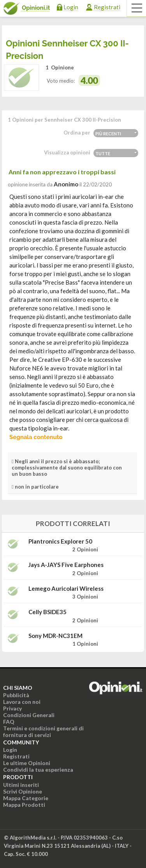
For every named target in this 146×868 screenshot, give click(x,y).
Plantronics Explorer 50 (60, 541)
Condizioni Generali (29, 715)
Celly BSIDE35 (47, 612)
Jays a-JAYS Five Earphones (66, 565)
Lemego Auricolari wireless (66, 589)
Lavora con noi (22, 702)
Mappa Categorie (26, 798)
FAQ (9, 722)
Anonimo (66, 184)
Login (71, 7)
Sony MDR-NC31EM (55, 636)
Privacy (12, 708)
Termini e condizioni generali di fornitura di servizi (43, 732)
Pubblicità (16, 695)
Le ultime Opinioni (27, 763)
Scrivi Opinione (23, 791)
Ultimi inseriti (21, 785)
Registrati (107, 7)
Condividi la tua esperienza (38, 770)
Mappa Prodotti (24, 805)
